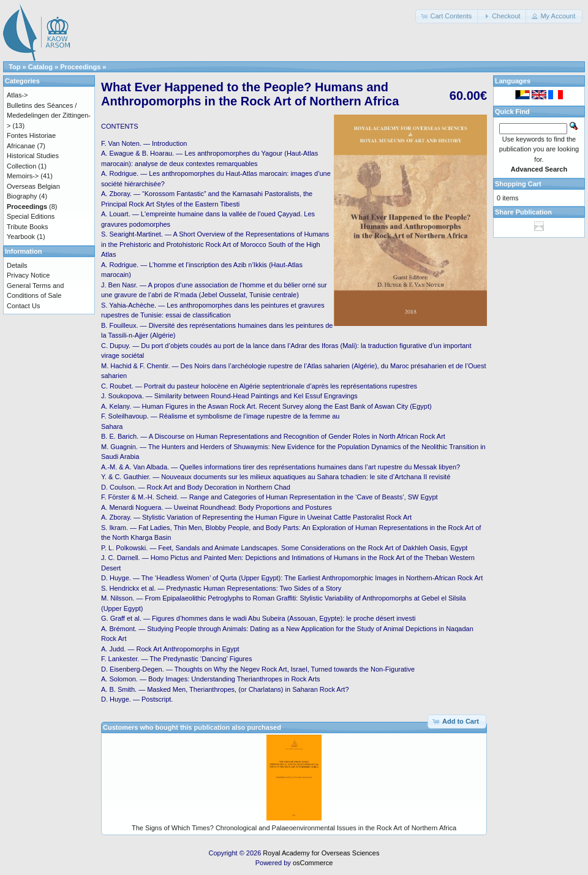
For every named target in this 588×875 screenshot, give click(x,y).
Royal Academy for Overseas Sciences (321, 853)
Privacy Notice (28, 275)
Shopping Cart (518, 184)
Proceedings (80, 67)
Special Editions (31, 216)
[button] (447, 16)
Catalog (40, 67)
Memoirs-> (23, 176)
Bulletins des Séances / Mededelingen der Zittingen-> (49, 116)
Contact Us (23, 306)
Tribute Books (27, 227)
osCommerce (313, 863)
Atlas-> (17, 95)
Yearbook (21, 237)
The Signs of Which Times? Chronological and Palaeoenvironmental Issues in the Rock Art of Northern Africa (294, 828)
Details (17, 265)
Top (14, 67)
